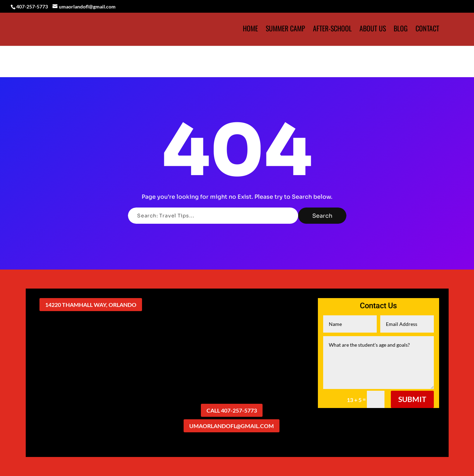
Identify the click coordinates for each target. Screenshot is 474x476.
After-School (332, 30)
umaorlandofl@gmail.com (232, 426)
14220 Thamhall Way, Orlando (91, 305)
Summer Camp (285, 30)
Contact (427, 30)
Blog (401, 30)
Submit (412, 399)
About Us (373, 30)
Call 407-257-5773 (232, 410)
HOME (250, 30)
